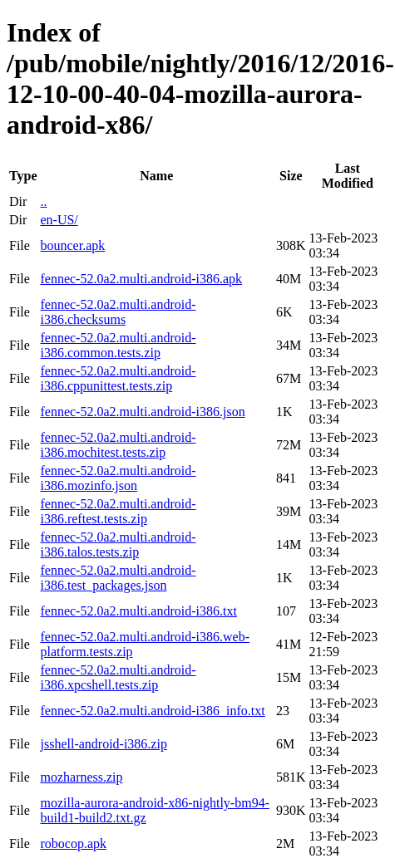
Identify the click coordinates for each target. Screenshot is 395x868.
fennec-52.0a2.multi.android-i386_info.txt (152, 711)
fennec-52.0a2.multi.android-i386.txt (138, 611)
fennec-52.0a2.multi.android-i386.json (142, 412)
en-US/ (59, 220)
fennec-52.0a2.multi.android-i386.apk (141, 279)
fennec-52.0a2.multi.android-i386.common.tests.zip (118, 345)
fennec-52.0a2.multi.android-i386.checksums (118, 312)
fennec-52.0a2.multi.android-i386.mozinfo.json (118, 478)
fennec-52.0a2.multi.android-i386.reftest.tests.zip (118, 511)
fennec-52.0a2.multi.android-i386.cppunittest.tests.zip (118, 378)
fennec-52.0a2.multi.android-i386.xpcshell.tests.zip (118, 677)
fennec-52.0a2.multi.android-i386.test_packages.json (118, 578)
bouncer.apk (72, 245)
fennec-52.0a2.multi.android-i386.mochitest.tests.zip (118, 445)
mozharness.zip (81, 777)
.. (43, 201)
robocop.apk (73, 843)
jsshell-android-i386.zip (103, 744)
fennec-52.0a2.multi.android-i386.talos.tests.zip (118, 544)
